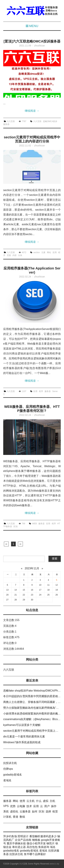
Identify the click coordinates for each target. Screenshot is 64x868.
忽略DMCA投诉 (50, 121)
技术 (29, 806)
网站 (49, 252)
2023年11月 (32, 568)
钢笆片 (51, 843)
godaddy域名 (11, 851)
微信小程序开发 (36, 843)
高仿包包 (32, 847)
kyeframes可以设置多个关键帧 (22, 725)
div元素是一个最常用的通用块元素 (24, 737)
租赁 (55, 811)
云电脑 (21, 806)
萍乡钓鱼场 (10, 836)
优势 (13, 806)
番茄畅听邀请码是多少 (43, 836)
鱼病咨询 (44, 847)
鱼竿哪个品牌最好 (35, 854)
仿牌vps (8, 769)
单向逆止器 (19, 847)
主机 (52, 801)
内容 (15, 255)
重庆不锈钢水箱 (16, 843)
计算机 (7, 817)
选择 (48, 811)
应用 (55, 252)
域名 (53, 847)
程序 (41, 391)
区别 (16, 526)
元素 (43, 252)
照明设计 (23, 836)
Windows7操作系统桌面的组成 (22, 742)
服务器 (6, 124)
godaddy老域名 (13, 775)
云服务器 (25, 811)
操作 (54, 806)
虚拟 (46, 801)
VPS (6, 806)
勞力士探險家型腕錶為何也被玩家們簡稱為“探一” (33, 708)
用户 (47, 806)
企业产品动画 (23, 840)
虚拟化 (14, 811)
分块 (20, 255)
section (37, 252)
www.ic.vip (54, 864)
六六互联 (11, 121)
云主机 (31, 801)
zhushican (40, 46)
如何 (35, 811)
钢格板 (36, 840)
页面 (9, 255)
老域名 (7, 780)
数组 (22, 817)
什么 (39, 801)
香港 (16, 817)
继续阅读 (32, 111)
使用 (22, 801)
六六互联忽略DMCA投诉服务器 (37, 41)
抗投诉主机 (10, 763)
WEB (34, 524)
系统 (6, 811)
